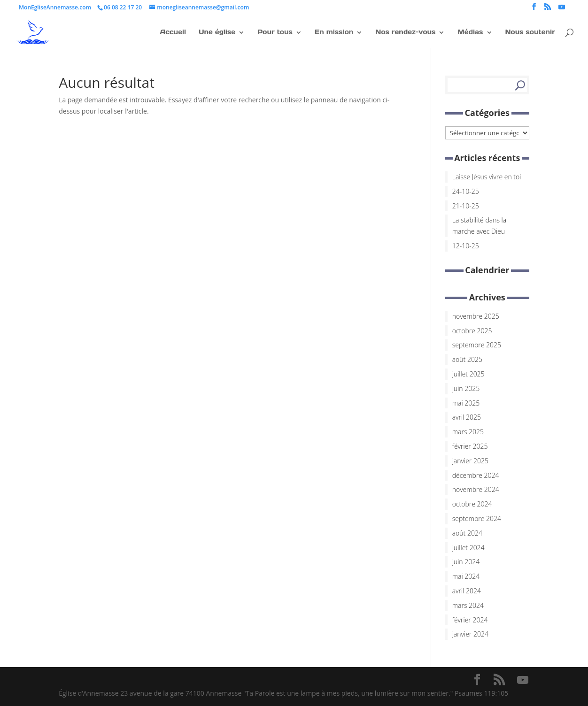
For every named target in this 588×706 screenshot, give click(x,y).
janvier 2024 (470, 634)
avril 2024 (467, 591)
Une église (217, 32)
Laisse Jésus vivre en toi (487, 177)
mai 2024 (466, 576)
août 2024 (467, 533)
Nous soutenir (530, 32)
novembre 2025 (476, 316)
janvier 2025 (470, 461)
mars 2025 (468, 432)
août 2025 (467, 359)
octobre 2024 (472, 504)
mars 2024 (468, 605)
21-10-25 (466, 206)
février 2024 (470, 620)
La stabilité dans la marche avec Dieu (479, 226)
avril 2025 (467, 417)
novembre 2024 (476, 489)
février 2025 (470, 446)
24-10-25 (466, 191)
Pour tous (275, 32)
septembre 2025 (477, 345)
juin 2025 (466, 388)
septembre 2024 (477, 518)
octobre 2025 (472, 331)
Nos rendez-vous (405, 32)
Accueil (173, 32)
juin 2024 (466, 562)
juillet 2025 (468, 374)
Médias (470, 32)
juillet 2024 (468, 548)
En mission (334, 32)
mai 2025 (466, 403)
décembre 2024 (476, 475)
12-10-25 (466, 246)
